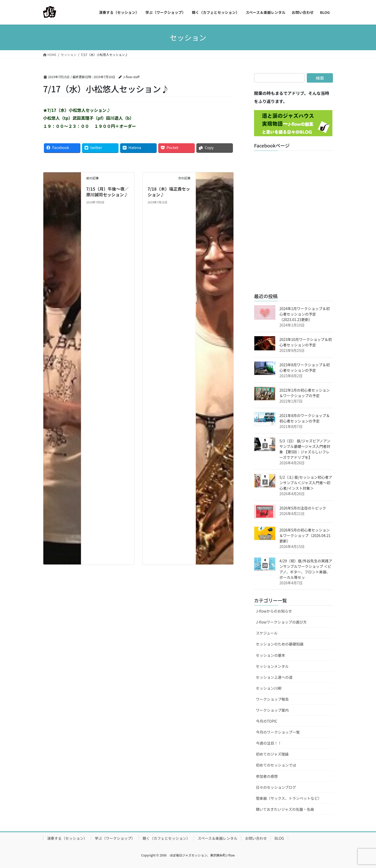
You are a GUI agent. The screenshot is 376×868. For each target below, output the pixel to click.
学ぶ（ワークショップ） (115, 838)
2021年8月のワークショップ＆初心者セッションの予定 (305, 418)
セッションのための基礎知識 (280, 644)
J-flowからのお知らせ (274, 611)
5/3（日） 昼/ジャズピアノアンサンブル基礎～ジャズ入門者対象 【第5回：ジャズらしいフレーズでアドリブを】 (305, 449)
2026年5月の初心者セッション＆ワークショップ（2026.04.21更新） (305, 535)
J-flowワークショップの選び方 (281, 622)
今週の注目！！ (269, 743)
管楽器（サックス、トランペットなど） (289, 798)
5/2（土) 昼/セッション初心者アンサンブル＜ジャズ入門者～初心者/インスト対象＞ (306, 483)
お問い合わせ (256, 838)
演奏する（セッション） (67, 838)
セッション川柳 (269, 688)
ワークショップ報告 (272, 699)
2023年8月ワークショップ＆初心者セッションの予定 (305, 367)
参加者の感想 (267, 776)
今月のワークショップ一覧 (278, 732)
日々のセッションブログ (276, 787)
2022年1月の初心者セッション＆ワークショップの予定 (305, 393)
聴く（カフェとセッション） (166, 838)
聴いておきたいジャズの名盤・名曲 (285, 809)
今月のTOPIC (267, 721)
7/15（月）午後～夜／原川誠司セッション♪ (107, 192)
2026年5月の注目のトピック (303, 508)
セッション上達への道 (274, 677)
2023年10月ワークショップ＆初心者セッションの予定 (306, 342)
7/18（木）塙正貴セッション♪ (169, 192)
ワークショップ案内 (272, 710)
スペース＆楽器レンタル (218, 838)
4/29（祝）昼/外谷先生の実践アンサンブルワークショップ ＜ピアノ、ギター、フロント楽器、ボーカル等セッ (306, 569)
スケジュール (267, 633)
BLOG (279, 838)
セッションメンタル (272, 666)
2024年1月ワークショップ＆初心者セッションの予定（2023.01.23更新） (305, 314)
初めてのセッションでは (276, 765)
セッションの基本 (271, 655)
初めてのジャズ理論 (272, 754)
